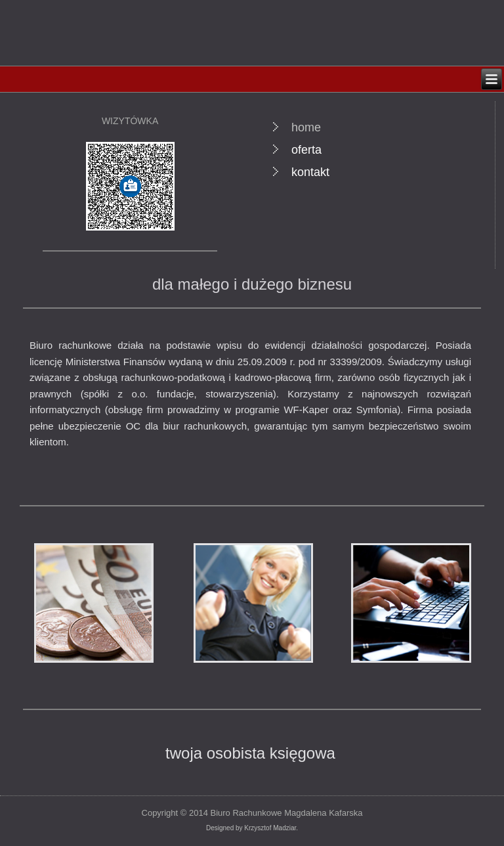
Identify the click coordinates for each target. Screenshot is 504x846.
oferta (306, 150)
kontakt (310, 172)
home (306, 127)
